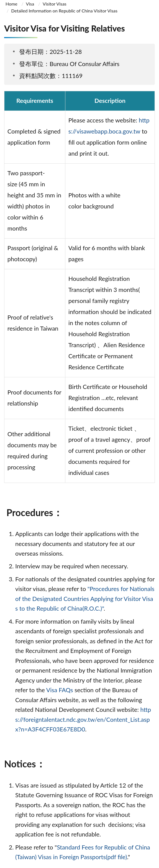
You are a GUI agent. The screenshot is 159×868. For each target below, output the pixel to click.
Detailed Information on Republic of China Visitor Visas (64, 11)
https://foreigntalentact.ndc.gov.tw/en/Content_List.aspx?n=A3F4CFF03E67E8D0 (83, 719)
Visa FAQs (60, 690)
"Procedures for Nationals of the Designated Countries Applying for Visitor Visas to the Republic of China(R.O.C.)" (85, 599)
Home (11, 4)
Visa (30, 4)
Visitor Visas (55, 4)
